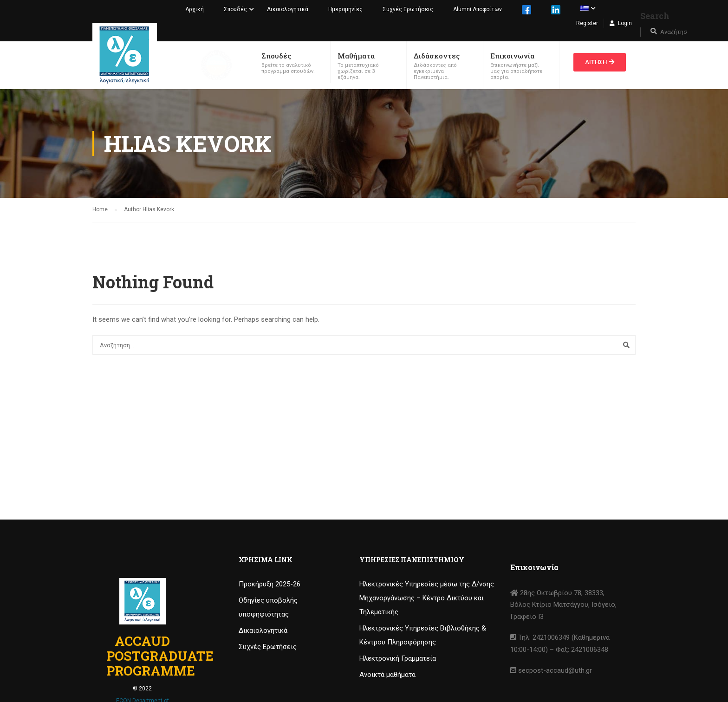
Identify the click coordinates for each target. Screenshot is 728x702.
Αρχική (195, 9)
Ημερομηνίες (345, 9)
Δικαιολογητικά (288, 9)
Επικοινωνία (512, 56)
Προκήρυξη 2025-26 (270, 584)
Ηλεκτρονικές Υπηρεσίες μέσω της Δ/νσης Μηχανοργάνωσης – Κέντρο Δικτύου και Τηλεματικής (427, 598)
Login (625, 23)
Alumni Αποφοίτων (478, 9)
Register (587, 23)
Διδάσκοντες (437, 56)
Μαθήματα (356, 56)
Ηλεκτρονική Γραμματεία (398, 658)
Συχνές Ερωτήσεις (408, 9)
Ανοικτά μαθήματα (387, 675)
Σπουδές (235, 9)
